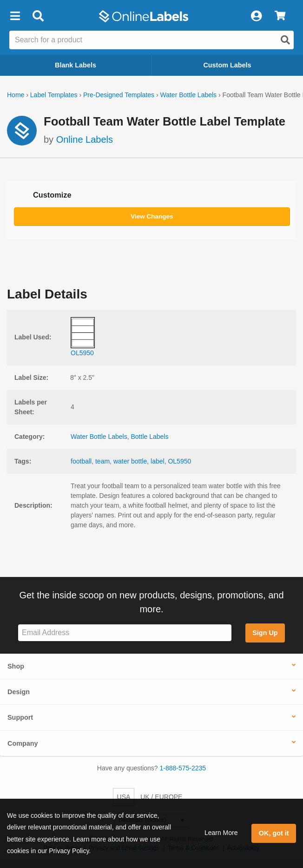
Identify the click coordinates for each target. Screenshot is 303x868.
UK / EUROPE (161, 797)
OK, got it (274, 833)
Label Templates (54, 95)
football (81, 461)
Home (16, 95)
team (102, 461)
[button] (15, 16)
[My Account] (256, 16)
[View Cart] (280, 16)
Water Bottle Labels (188, 95)
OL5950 (179, 461)
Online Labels (85, 139)
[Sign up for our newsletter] (125, 633)
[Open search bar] (38, 16)
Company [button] (23, 743)
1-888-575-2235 (183, 768)
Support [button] (20, 717)
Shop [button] (16, 666)
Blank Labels (76, 65)
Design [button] (19, 692)
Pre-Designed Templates (119, 95)
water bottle (130, 461)
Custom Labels (227, 65)
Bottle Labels (149, 437)
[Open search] (285, 40)
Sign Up (265, 633)
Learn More (221, 833)
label (158, 461)
